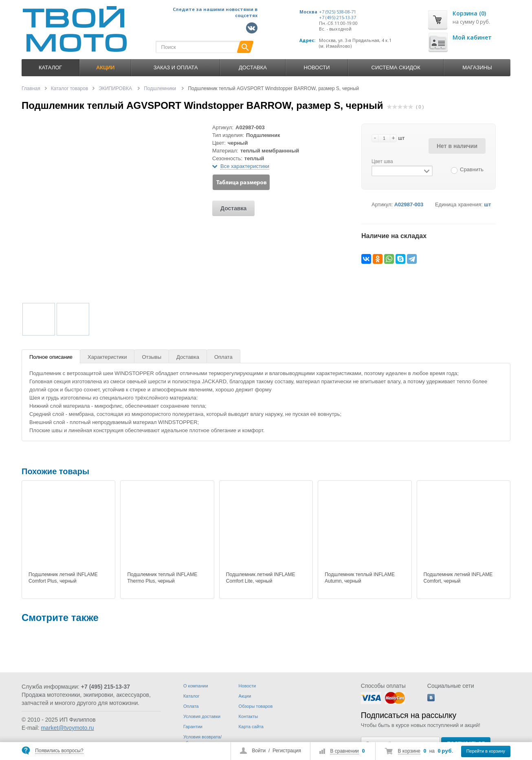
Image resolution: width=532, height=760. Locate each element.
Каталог (50, 67)
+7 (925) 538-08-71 (337, 12)
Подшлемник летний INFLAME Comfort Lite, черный (261, 578)
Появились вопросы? (59, 751)
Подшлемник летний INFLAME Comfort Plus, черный (63, 578)
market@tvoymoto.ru (67, 728)
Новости (317, 67)
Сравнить (472, 169)
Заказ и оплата (176, 67)
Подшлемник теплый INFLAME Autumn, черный (360, 578)
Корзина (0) (469, 13)
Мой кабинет (472, 37)
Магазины (477, 67)
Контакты (248, 716)
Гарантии (193, 727)
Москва (308, 12)
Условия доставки (202, 716)
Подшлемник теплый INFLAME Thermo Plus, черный (162, 578)
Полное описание (51, 357)
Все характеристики (245, 166)
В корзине (409, 751)
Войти (259, 751)
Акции (245, 696)
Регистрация (287, 751)
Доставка (253, 67)
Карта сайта (251, 727)
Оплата (223, 357)
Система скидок (396, 67)
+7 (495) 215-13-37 (337, 18)
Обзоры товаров (256, 706)
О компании (196, 686)
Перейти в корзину (486, 751)
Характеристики (107, 357)
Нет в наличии (457, 146)
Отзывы (152, 357)
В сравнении (344, 751)
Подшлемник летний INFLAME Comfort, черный (458, 578)
